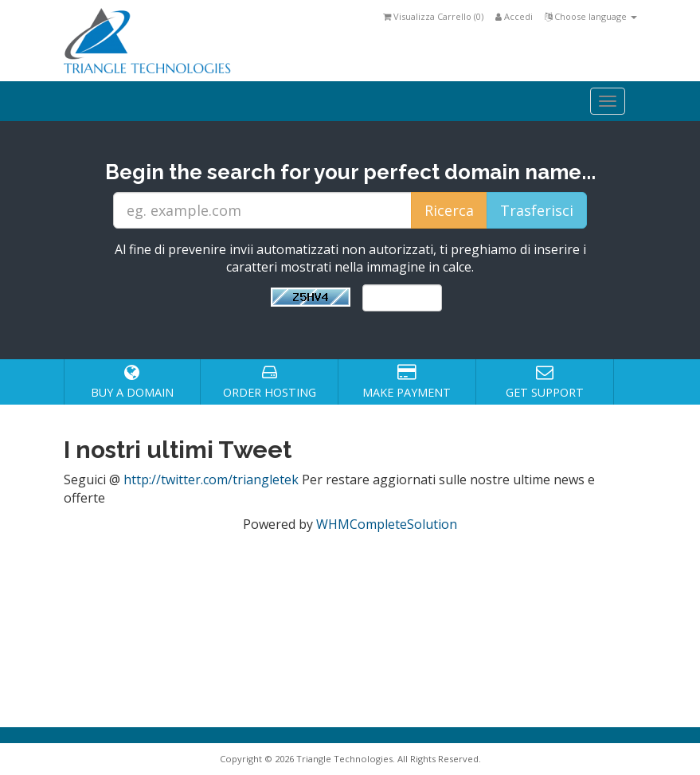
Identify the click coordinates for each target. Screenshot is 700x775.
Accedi (514, 16)
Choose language (591, 16)
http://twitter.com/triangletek (211, 479)
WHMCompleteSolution (387, 524)
